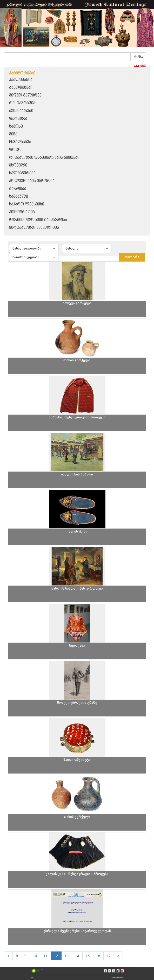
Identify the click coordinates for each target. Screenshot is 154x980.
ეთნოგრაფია (22, 212)
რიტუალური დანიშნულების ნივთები (44, 158)
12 (56, 956)
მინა (13, 134)
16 (98, 956)
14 (77, 956)
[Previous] (8, 956)
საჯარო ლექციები (27, 204)
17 (109, 956)
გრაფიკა (18, 189)
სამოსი (16, 126)
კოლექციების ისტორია (32, 181)
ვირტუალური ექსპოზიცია (34, 228)
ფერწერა (18, 119)
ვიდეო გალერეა (25, 95)
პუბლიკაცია (21, 80)
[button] (34, 249)
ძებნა (138, 57)
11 (45, 956)
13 (67, 956)
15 (88, 956)
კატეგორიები (22, 73)
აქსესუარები (21, 111)
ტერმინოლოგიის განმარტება (38, 220)
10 (35, 956)
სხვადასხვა (20, 142)
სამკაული (19, 196)
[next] (118, 956)
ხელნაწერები (22, 173)
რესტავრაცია (22, 103)
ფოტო (15, 150)
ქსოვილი (18, 165)
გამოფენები (21, 88)
